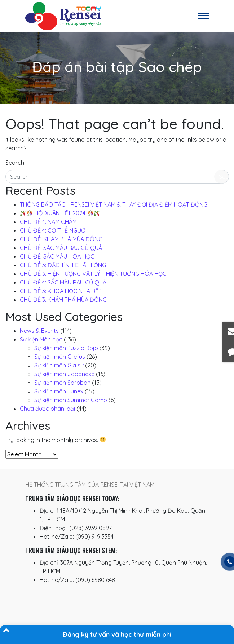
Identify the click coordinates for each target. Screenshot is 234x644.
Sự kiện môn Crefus (60, 357)
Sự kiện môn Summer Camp (71, 400)
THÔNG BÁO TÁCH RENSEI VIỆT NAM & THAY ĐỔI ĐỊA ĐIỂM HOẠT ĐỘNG (114, 204)
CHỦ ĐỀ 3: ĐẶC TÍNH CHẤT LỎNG (63, 265)
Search (15, 163)
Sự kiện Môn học (41, 339)
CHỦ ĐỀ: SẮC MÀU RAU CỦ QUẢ (61, 248)
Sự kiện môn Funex (59, 391)
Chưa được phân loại (47, 409)
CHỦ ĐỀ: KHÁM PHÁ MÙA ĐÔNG (61, 239)
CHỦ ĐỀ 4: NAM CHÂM (48, 222)
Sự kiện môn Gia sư (59, 365)
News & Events (39, 331)
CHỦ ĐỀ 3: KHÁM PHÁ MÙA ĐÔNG (63, 300)
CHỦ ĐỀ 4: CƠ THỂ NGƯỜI (53, 230)
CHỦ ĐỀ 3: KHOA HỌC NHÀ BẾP (61, 291)
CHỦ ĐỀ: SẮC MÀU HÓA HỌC (57, 256)
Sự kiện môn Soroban (62, 383)
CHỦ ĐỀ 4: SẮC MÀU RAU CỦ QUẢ (63, 282)
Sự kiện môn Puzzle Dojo (66, 348)
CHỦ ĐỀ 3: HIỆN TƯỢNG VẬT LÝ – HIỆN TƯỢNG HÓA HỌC (93, 274)
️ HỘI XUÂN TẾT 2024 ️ (60, 213)
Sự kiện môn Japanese (64, 374)
